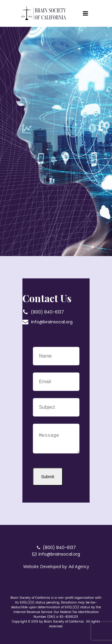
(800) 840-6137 (47, 312)
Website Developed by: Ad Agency (56, 566)
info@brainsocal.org (52, 322)
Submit (48, 477)
